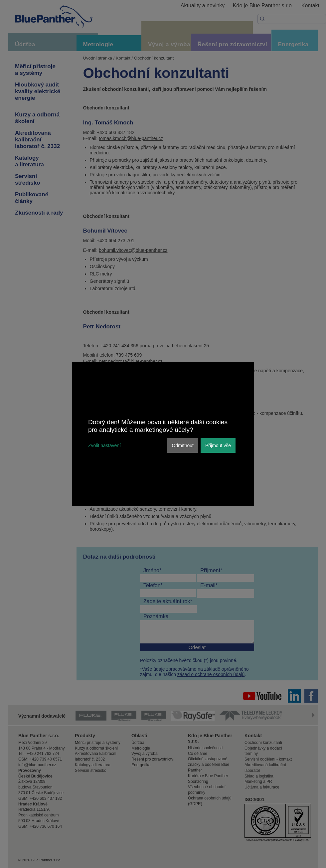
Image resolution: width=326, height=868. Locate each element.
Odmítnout (183, 445)
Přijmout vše (218, 445)
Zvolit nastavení (104, 445)
